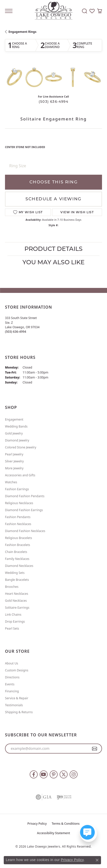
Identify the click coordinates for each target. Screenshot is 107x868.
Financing (12, 691)
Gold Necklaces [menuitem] (16, 601)
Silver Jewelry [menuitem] (14, 461)
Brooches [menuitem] (12, 587)
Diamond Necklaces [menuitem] (19, 566)
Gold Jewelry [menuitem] (14, 433)
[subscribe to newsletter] (95, 749)
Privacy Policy (37, 824)
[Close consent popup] (97, 860)
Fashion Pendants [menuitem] (18, 517)
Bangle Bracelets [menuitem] (17, 580)
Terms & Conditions (66, 824)
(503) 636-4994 (53, 102)
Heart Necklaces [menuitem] (17, 594)
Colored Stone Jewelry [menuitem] (21, 447)
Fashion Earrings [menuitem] (17, 489)
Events (10, 684)
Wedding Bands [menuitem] (16, 426)
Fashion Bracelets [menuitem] (18, 545)
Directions (12, 677)
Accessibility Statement (53, 833)
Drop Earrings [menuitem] (15, 622)
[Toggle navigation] (9, 11)
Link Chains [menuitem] (13, 615)
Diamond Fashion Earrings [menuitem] (24, 510)
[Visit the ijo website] (64, 797)
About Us (12, 663)
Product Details (53, 249)
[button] (85, 11)
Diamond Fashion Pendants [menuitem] (25, 496)
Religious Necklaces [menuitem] (19, 503)
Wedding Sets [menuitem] (15, 573)
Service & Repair (17, 698)
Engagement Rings (22, 32)
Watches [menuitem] (11, 482)
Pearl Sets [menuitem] (12, 628)
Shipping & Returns (19, 712)
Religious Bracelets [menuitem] (18, 538)
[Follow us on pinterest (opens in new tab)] (54, 774)
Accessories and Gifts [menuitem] (20, 475)
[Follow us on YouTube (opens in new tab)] (44, 774)
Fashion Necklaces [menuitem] (18, 524)
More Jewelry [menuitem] (14, 468)
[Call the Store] (16, 332)
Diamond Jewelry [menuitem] (17, 440)
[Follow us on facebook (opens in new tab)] (34, 774)
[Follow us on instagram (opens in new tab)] (74, 774)
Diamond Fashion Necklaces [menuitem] (25, 531)
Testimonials (14, 705)
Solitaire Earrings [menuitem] (17, 608)
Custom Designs (17, 670)
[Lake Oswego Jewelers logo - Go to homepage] (53, 11)
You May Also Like (53, 262)
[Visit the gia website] (44, 797)
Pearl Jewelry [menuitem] (14, 454)
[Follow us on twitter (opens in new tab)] (64, 774)
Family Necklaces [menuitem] (17, 559)
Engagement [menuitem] (14, 419)
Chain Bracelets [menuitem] (16, 552)
